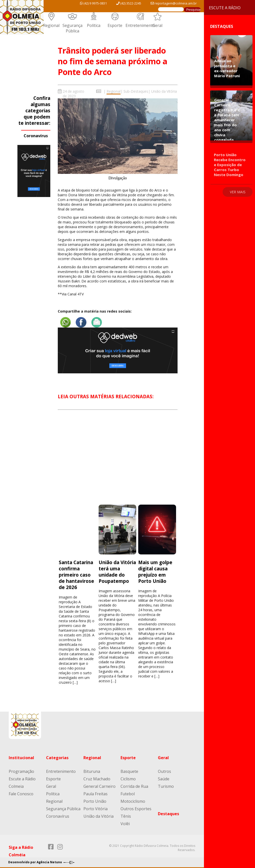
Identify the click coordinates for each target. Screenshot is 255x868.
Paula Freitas (96, 792)
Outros (164, 770)
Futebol (128, 792)
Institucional (21, 756)
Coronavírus (36, 136)
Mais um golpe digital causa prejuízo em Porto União (155, 570)
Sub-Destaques (136, 91)
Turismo (166, 785)
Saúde (164, 777)
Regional (51, 25)
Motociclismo (133, 800)
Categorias (57, 756)
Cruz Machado (97, 777)
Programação (21, 770)
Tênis (126, 814)
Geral (157, 25)
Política (94, 25)
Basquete (129, 770)
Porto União (95, 800)
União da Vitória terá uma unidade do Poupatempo (117, 570)
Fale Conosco (21, 792)
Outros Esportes (136, 807)
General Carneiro (99, 785)
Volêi (125, 822)
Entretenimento (140, 25)
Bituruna (92, 770)
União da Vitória (164, 91)
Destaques (168, 812)
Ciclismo (128, 777)
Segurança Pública (72, 28)
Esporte (115, 25)
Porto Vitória (96, 807)
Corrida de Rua (134, 785)
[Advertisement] (118, 460)
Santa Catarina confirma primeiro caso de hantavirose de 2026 (76, 573)
